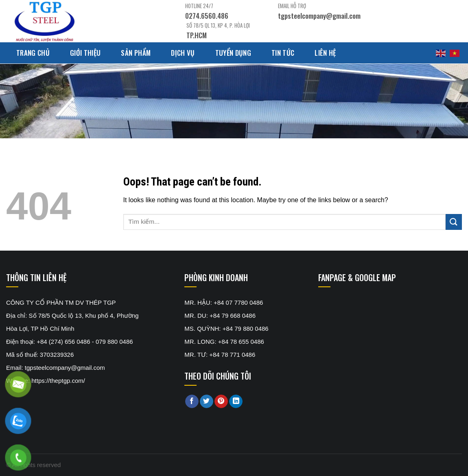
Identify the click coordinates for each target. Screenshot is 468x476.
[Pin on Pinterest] (221, 402)
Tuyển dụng (233, 53)
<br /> (379, 327)
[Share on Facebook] (192, 402)
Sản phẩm (136, 53)
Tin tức (283, 53)
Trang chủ (33, 53)
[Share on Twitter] (207, 402)
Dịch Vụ (183, 53)
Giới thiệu (85, 53)
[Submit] (454, 222)
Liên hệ (325, 53)
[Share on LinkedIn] (236, 402)
